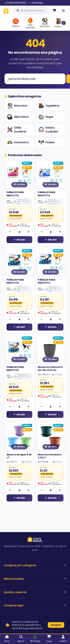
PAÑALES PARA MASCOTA (15, 194)
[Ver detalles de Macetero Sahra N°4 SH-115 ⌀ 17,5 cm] (51, 349)
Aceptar (56, 625)
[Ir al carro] (54, 11)
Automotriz (18, 142)
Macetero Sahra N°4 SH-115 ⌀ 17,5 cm (50, 369)
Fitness (47, 142)
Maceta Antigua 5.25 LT (19, 456)
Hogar (46, 117)
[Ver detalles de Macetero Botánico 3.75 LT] (51, 437)
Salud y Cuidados (48, 130)
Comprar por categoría (20, 565)
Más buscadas (14, 579)
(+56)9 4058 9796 (15, 3)
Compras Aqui (14, 605)
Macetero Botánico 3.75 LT (50, 456)
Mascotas (17, 106)
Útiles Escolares (17, 130)
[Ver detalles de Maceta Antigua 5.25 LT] (19, 437)
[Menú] (63, 11)
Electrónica (18, 117)
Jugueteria (49, 106)
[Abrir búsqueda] (31, 11)
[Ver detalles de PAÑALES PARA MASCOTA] (19, 174)
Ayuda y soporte (15, 592)
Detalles (19, 184)
